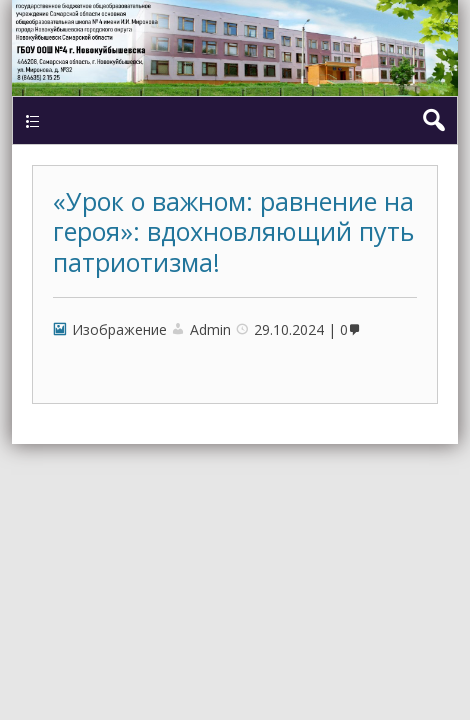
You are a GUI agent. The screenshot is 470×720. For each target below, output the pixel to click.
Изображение (119, 329)
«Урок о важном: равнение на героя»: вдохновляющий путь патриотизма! (233, 231)
